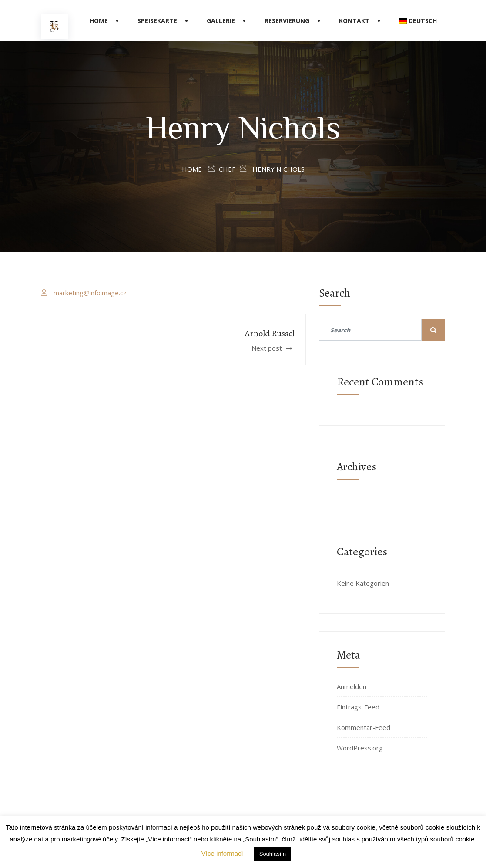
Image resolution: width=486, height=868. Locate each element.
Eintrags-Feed (358, 707)
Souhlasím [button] (273, 854)
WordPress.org (360, 748)
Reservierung (287, 21)
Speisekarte (157, 21)
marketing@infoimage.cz (90, 293)
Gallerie (221, 21)
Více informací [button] (222, 853)
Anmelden (352, 686)
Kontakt (354, 21)
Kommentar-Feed (364, 727)
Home (99, 21)
